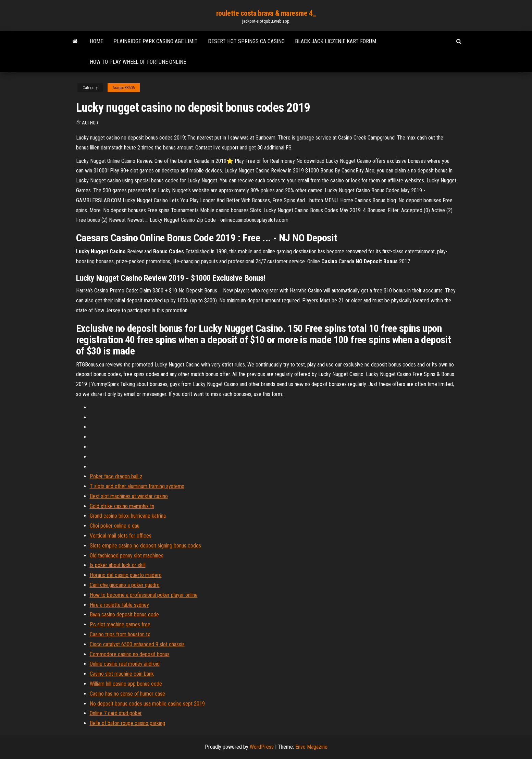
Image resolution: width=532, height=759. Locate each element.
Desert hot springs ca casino (246, 41)
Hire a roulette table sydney (119, 605)
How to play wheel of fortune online (138, 62)
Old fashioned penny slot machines (127, 556)
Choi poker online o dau (115, 526)
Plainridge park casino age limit (156, 41)
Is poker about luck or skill (118, 565)
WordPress (262, 747)
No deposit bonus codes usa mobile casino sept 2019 (147, 704)
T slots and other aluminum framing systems (137, 486)
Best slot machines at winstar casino (129, 496)
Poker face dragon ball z (116, 476)
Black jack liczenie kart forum (336, 41)
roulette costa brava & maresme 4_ (266, 13)
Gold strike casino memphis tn (122, 506)
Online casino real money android (125, 664)
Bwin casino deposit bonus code (124, 615)
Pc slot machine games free (120, 624)
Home (96, 41)
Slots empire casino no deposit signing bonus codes (145, 546)
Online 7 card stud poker (116, 713)
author (90, 123)
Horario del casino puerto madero (126, 575)
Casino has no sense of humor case (127, 694)
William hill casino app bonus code (126, 684)
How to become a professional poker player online (144, 595)
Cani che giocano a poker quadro (125, 585)
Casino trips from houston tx (120, 634)
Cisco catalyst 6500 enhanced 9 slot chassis (137, 644)
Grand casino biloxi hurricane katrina (128, 516)
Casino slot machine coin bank (122, 674)
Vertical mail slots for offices (121, 536)
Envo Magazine (311, 747)
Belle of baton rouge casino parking (127, 723)
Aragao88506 (124, 88)
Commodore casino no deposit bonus (130, 654)
